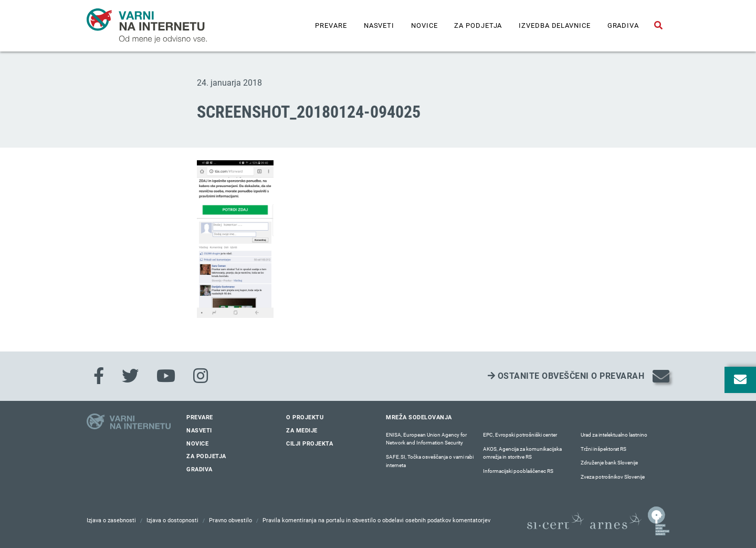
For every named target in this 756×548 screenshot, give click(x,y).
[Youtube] (166, 376)
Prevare (331, 25)
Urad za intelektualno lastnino (614, 435)
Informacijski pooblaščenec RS (518, 471)
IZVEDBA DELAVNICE (554, 25)
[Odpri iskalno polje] (658, 26)
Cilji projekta (309, 444)
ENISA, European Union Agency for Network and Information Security (426, 439)
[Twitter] (130, 376)
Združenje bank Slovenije (609, 463)
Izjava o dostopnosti (172, 520)
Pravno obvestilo (230, 520)
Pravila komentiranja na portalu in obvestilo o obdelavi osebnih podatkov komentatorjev (376, 520)
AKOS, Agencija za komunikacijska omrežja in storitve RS (522, 453)
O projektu (305, 417)
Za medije (302, 431)
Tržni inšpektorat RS (603, 449)
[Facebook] (99, 376)
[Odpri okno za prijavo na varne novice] (740, 380)
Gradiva (623, 25)
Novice (424, 25)
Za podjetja (478, 25)
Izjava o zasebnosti (111, 520)
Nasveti (379, 25)
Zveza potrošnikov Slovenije (613, 477)
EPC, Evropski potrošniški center (520, 435)
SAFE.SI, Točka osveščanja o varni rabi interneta (430, 461)
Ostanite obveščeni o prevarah (566, 376)
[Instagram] (201, 376)
